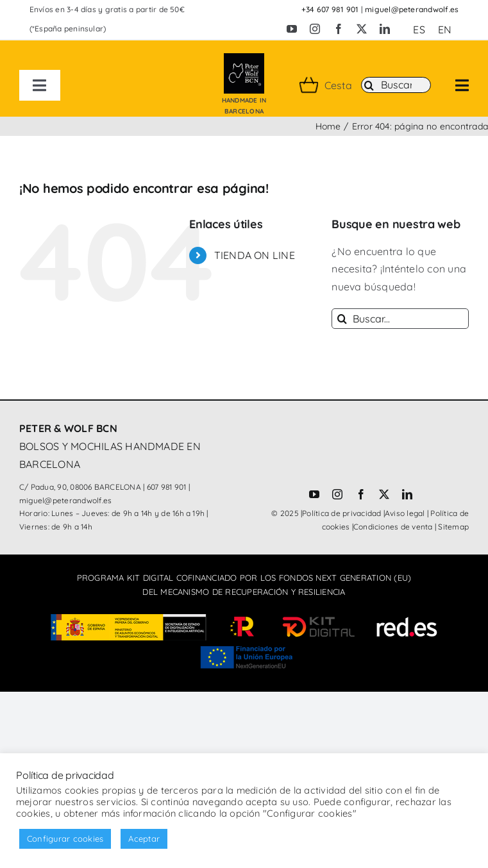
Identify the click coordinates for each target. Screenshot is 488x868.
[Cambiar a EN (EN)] (445, 29)
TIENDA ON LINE (255, 255)
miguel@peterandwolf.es (412, 9)
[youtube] (292, 29)
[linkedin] (385, 29)
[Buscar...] (400, 319)
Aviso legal (405, 513)
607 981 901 (167, 487)
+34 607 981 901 (330, 9)
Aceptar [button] (144, 839)
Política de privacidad (341, 513)
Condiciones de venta (393, 527)
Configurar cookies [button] (65, 839)
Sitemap (453, 527)
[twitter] (362, 29)
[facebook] (339, 29)
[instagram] (315, 29)
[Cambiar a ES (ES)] (419, 29)
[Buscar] (396, 85)
